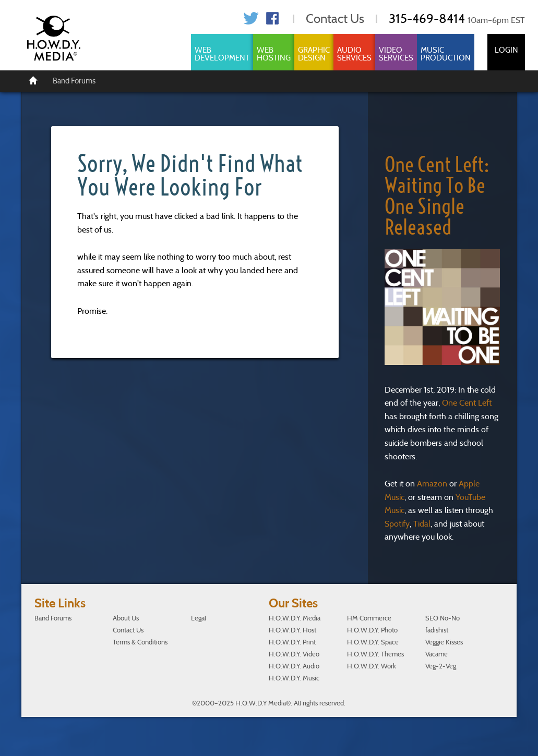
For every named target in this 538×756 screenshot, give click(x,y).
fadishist (437, 630)
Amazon (432, 484)
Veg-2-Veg (441, 666)
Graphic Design (314, 54)
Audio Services (354, 54)
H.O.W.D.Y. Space (373, 642)
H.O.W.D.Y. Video (294, 654)
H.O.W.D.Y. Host (292, 630)
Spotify (397, 524)
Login (506, 50)
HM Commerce (369, 618)
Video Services (396, 54)
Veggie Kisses (444, 642)
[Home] (33, 80)
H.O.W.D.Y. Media (295, 618)
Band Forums (74, 81)
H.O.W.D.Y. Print (292, 642)
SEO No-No (443, 618)
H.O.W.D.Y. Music (294, 678)
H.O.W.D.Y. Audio (294, 666)
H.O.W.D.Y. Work (372, 666)
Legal (199, 618)
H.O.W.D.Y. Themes (375, 654)
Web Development (222, 54)
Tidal (422, 524)
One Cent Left (467, 403)
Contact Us (335, 19)
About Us (126, 618)
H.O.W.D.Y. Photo (372, 630)
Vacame (437, 654)
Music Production (446, 54)
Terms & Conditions (140, 642)
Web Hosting (274, 54)
